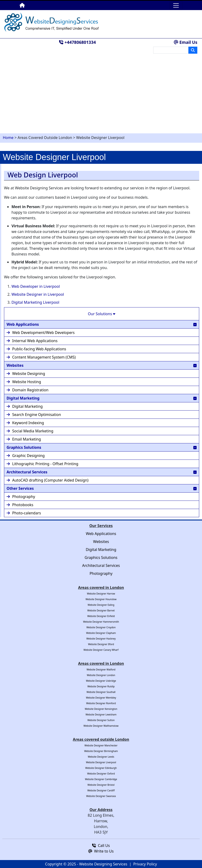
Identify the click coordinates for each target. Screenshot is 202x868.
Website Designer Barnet (101, 610)
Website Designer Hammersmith (101, 622)
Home (8, 138)
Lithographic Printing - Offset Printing (42, 464)
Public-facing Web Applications (36, 349)
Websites (102, 365)
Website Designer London (101, 675)
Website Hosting (24, 382)
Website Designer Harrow (101, 594)
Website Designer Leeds (101, 757)
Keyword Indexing (25, 423)
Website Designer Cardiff (101, 790)
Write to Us (101, 851)
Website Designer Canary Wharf (101, 650)
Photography (21, 497)
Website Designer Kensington (101, 709)
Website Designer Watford (101, 670)
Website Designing (26, 374)
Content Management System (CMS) (41, 357)
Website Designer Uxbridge (101, 681)
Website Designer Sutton (101, 720)
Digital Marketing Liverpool (35, 302)
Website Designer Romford (101, 703)
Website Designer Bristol (101, 785)
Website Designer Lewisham (101, 715)
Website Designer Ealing (101, 605)
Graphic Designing (26, 456)
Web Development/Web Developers (41, 333)
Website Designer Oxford (101, 774)
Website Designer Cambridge (101, 779)
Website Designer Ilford (101, 644)
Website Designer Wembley (101, 698)
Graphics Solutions (102, 447)
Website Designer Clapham (101, 633)
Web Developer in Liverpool (36, 286)
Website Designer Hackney (101, 639)
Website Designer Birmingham (101, 751)
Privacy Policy (145, 864)
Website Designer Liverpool (101, 762)
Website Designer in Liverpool (38, 294)
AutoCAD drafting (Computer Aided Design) (47, 480)
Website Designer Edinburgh (101, 768)
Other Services (102, 488)
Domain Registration (28, 390)
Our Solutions (102, 314)
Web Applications (102, 324)
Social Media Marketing (30, 431)
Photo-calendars (24, 513)
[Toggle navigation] (176, 5)
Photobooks (20, 505)
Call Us (101, 846)
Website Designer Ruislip (101, 686)
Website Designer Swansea (101, 796)
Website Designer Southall (101, 692)
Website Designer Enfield (101, 616)
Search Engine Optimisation (34, 415)
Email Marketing (24, 439)
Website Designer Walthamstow (101, 726)
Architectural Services (102, 472)
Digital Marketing (102, 398)
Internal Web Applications (32, 341)
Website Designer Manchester (101, 745)
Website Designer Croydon (101, 627)
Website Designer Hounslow (101, 599)
